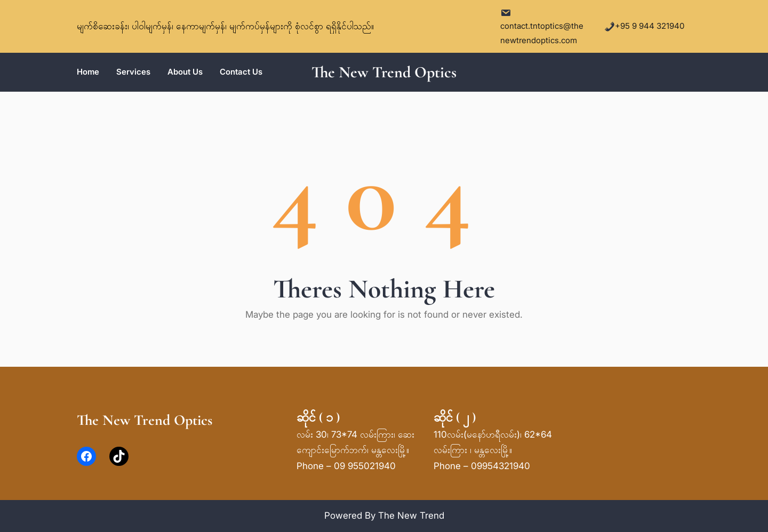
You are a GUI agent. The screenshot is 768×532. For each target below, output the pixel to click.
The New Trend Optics (384, 72)
